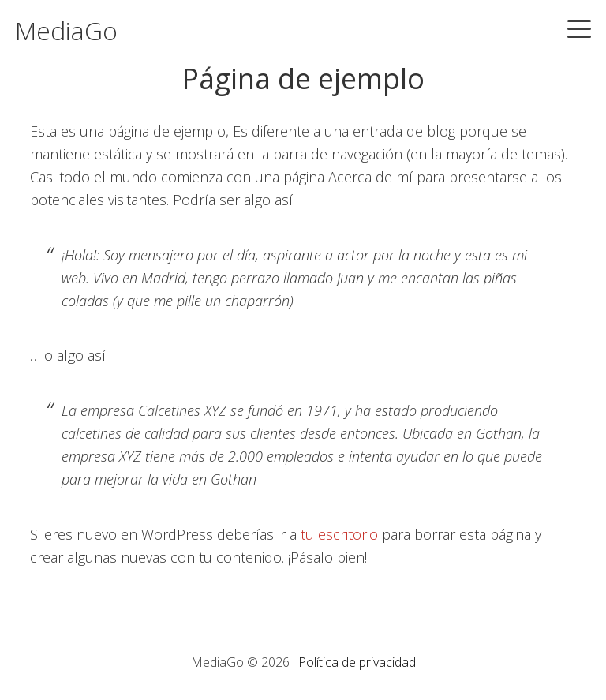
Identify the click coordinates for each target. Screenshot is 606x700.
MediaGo (66, 30)
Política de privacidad (357, 662)
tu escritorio (339, 534)
